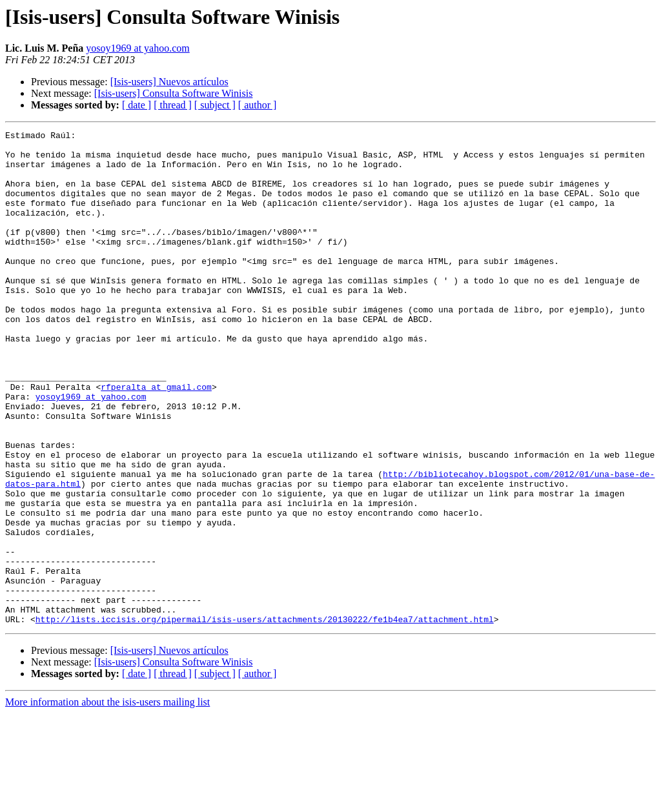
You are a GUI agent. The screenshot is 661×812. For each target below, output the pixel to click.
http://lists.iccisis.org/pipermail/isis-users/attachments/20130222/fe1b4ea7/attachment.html (265, 718)
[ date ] (137, 105)
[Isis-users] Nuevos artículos (169, 82)
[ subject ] (215, 105)
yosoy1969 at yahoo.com (137, 48)
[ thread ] (173, 105)
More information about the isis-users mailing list (107, 801)
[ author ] (258, 105)
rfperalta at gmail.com (156, 439)
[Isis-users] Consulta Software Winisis (174, 93)
